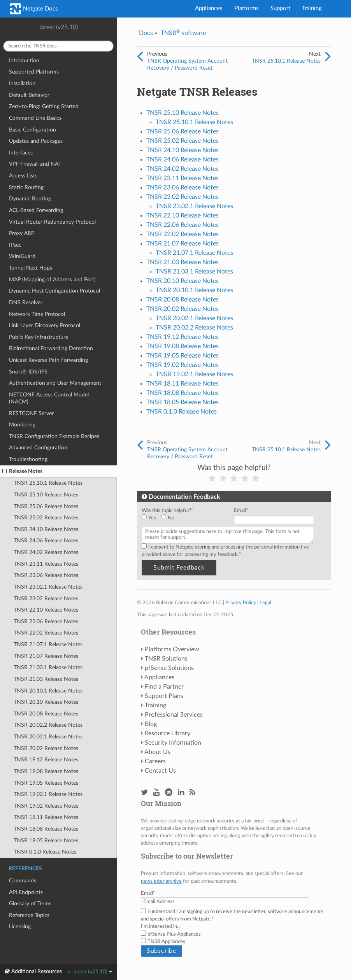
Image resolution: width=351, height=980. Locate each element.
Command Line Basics (35, 118)
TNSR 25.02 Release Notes (46, 518)
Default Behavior (29, 95)
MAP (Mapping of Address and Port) (52, 280)
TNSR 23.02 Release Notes (46, 599)
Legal (265, 603)
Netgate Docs (34, 9)
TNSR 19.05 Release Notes (46, 783)
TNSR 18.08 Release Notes (46, 829)
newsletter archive (161, 881)
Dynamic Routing (30, 199)
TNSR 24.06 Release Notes (46, 541)
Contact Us (160, 771)
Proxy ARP (22, 233)
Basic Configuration (32, 130)
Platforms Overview (172, 649)
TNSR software (183, 33)
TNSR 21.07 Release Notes (46, 656)
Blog (151, 724)
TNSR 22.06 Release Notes (46, 621)
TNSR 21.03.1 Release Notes (48, 667)
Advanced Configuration (38, 448)
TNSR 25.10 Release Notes (46, 495)
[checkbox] (186, 518)
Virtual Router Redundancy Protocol (52, 222)
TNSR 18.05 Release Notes (46, 841)
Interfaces (21, 153)
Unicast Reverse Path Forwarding (48, 360)
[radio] (151, 518)
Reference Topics (29, 915)
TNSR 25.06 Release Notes (46, 506)
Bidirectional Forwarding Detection (51, 348)
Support (280, 8)
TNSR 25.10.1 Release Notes (48, 483)
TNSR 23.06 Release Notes (46, 575)
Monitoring (22, 425)
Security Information (173, 743)
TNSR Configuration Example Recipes (54, 436)
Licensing (20, 927)
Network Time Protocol (37, 314)
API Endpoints (26, 892)
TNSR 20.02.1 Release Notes (48, 737)
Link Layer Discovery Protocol (45, 325)
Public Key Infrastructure (39, 337)
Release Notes (22, 472)
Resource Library (168, 733)
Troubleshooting (28, 459)
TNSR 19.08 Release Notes (46, 771)
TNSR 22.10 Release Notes (46, 610)
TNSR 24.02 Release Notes (46, 552)
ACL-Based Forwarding (36, 210)
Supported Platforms (34, 72)
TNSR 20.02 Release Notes (46, 748)
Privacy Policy (241, 603)
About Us (157, 752)
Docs (146, 33)
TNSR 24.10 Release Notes (46, 529)
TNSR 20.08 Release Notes (46, 714)
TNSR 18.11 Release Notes (46, 817)
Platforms (247, 8)
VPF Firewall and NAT (35, 164)
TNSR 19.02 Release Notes (46, 806)
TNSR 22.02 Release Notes (46, 633)
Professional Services (174, 715)
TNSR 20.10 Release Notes (46, 702)
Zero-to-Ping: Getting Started (44, 106)
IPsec (15, 245)
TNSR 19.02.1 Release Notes (48, 794)
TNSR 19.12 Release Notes (46, 760)
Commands (23, 881)
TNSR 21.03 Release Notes (46, 679)
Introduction (24, 60)
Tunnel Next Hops (31, 268)
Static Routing (26, 187)
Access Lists (23, 176)
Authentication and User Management (55, 383)
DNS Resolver (26, 302)
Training (312, 8)
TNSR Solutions (166, 659)
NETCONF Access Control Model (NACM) (49, 398)
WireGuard (22, 256)
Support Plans (164, 696)
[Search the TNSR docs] (58, 46)
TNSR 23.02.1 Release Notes (48, 587)
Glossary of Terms (30, 904)
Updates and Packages (36, 141)
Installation (22, 83)
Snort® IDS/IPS (28, 372)
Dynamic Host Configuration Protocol (54, 291)
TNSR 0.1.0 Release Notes (45, 852)
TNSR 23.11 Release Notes (46, 564)
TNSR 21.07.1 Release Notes (48, 644)
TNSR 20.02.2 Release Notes (48, 725)
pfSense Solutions (169, 668)
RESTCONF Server (31, 413)
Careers (155, 761)
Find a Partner (164, 687)
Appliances (209, 8)
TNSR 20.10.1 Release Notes (48, 691)
